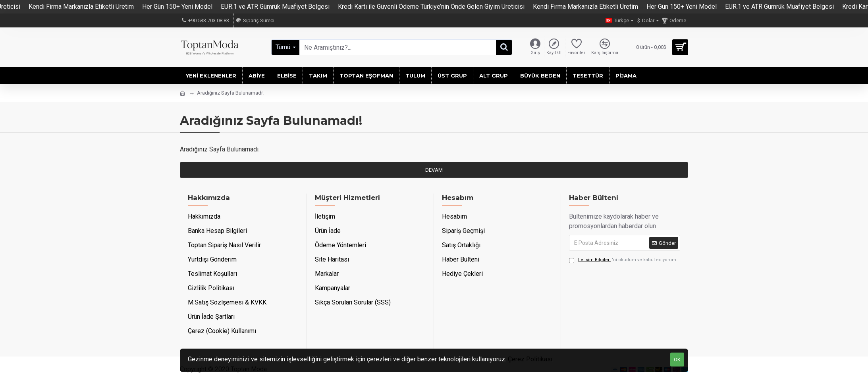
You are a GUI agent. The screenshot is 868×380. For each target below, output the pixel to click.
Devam (434, 170)
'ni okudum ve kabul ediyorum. (623, 260)
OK (677, 360)
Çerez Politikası (530, 359)
